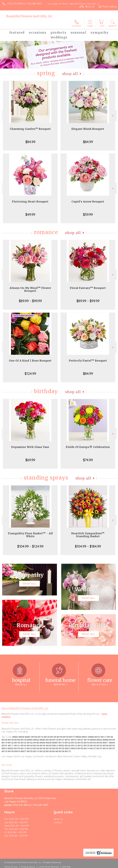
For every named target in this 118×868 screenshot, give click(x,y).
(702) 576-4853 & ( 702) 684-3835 (24, 4)
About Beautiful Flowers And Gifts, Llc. (25, 708)
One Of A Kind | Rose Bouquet (30, 361)
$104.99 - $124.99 (30, 546)
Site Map (67, 867)
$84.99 (30, 142)
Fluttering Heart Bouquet (30, 202)
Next (113, 116)
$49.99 (30, 214)
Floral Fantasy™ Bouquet (88, 288)
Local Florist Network (49, 867)
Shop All (70, 74)
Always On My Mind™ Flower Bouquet (30, 289)
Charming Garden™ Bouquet (30, 129)
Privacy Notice (28, 867)
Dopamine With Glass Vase (30, 447)
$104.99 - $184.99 (88, 546)
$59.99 (88, 214)
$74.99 (88, 460)
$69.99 (30, 460)
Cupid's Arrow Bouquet (88, 202)
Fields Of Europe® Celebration (88, 447)
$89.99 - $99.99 (30, 301)
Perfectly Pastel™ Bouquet (88, 361)
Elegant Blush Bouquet (88, 129)
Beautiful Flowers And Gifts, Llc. (30, 16)
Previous (5, 116)
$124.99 (30, 374)
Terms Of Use (11, 867)
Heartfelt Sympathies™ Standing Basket (88, 535)
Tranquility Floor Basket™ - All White (30, 535)
